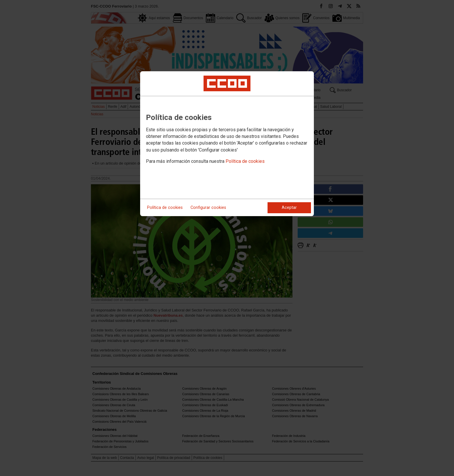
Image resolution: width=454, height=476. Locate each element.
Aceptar (289, 208)
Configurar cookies (208, 208)
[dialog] (227, 144)
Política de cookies (245, 161)
